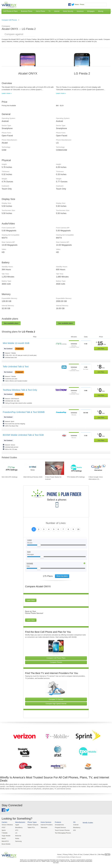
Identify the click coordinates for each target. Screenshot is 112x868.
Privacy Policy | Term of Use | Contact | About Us (80, 854)
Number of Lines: (56, 523)
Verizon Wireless (7, 825)
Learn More (31, 600)
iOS (73, 830)
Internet (57, 11)
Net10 (4, 838)
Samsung (18, 841)
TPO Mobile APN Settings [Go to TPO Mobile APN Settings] (76, 477)
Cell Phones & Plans (10, 11)
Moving (101, 11)
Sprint (4, 830)
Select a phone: (57, 500)
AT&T (3, 827)
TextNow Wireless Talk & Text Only (20, 390)
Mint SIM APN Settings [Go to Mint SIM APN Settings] (10, 477)
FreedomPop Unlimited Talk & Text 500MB (24, 412)
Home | (60, 854)
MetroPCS (5, 841)
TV (50, 11)
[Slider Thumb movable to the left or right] (39, 546)
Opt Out (107, 854)
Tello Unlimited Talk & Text (16, 367)
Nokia (17, 838)
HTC (16, 830)
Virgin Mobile (6, 835)
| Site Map (101, 854)
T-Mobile (4, 833)
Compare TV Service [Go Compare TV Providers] (56, 699)
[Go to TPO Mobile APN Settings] (76, 468)
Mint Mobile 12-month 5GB (16, 343)
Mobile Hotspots (32, 825)
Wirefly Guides (86, 823)
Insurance (80, 11)
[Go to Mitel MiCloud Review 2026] (33, 468)
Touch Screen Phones (61, 830)
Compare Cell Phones (9, 20)
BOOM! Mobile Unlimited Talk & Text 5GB (23, 435)
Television (43, 827)
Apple (17, 825)
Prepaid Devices (59, 827)
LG (16, 833)
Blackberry (75, 827)
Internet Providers (46, 825)
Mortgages (91, 11)
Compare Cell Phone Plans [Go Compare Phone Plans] (56, 658)
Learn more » (7, 93)
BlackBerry (18, 827)
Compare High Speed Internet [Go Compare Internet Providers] (56, 704)
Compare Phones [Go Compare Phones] (56, 662)
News (77, 4)
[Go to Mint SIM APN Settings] (11, 468)
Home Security (68, 11)
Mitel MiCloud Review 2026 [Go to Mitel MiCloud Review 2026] (33, 477)
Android (74, 825)
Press (82, 4)
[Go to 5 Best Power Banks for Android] (55, 468)
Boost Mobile (6, 843)
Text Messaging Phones (61, 833)
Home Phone (40, 11)
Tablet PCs (31, 827)
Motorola (18, 835)
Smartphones (58, 825)
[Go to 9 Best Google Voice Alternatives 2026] (98, 468)
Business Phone (27, 11)
